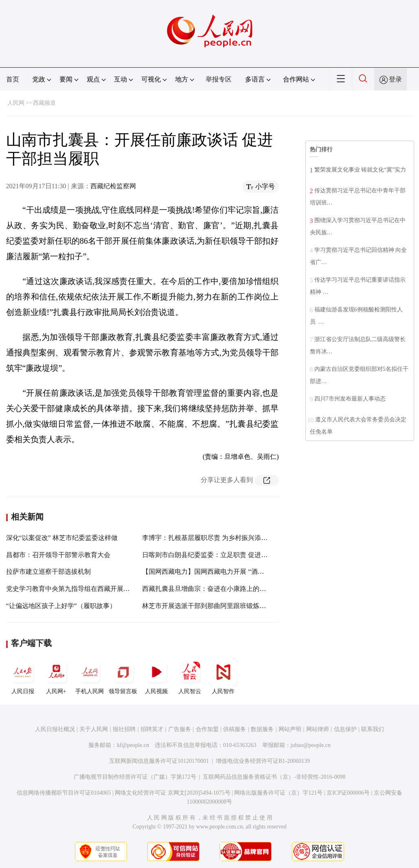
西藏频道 (44, 103)
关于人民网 (94, 729)
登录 (395, 79)
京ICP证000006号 (348, 793)
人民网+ (56, 676)
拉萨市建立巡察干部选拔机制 (48, 572)
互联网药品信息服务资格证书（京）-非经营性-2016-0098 (274, 777)
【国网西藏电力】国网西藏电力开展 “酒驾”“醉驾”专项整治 (227, 572)
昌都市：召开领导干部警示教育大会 (58, 555)
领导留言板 (123, 676)
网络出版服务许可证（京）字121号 (278, 793)
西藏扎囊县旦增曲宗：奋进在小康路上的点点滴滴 (214, 589)
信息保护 (345, 729)
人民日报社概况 (55, 729)
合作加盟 (207, 729)
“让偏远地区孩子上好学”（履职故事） (61, 606)
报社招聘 (124, 729)
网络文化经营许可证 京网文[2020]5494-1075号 (173, 793)
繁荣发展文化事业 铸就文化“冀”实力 (360, 170)
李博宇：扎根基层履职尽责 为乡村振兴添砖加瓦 (211, 538)
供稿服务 (235, 729)
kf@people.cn (133, 745)
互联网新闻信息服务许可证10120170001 (159, 761)
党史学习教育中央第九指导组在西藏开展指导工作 (78, 589)
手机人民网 (90, 676)
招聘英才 (152, 729)
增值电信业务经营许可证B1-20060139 (263, 761)
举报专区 (219, 79)
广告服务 (180, 729)
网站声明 (290, 729)
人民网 (16, 103)
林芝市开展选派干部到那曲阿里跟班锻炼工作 (207, 606)
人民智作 (223, 676)
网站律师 (318, 729)
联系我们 (373, 729)
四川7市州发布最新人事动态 (350, 399)
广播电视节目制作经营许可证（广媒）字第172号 (135, 777)
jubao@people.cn (311, 745)
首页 (13, 79)
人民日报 (23, 676)
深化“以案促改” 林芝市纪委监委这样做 (62, 538)
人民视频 (156, 676)
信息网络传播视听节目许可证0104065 (64, 793)
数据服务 (262, 729)
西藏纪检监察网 (113, 186)
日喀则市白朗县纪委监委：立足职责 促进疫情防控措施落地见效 (234, 555)
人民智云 (190, 676)
